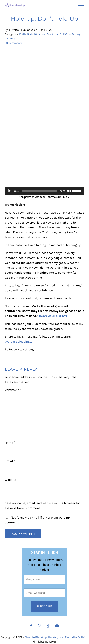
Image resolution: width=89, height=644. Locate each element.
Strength (10, 39)
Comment (13, 390)
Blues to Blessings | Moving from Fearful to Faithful (57, 637)
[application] (45, 191)
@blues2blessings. (19, 342)
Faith (23, 34)
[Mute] (69, 191)
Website (10, 480)
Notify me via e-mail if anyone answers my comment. (38, 521)
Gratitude (53, 34)
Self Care (66, 34)
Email (10, 462)
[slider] (39, 191)
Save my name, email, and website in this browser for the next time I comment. (42, 506)
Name (10, 443)
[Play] (10, 191)
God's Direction (37, 34)
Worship (22, 39)
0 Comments (14, 43)
